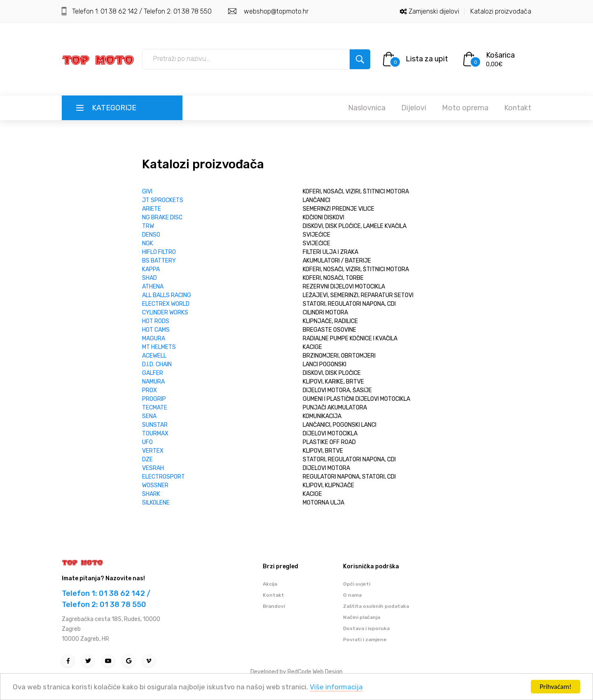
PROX (149, 390)
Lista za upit (427, 59)
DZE (147, 459)
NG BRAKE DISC (162, 217)
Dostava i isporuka (366, 628)
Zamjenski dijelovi (434, 11)
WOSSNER (155, 485)
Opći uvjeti (357, 584)
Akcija (270, 584)
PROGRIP (154, 399)
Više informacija (336, 687)
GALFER (153, 373)
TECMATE (155, 408)
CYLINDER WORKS (165, 313)
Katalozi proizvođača (501, 11)
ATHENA (153, 287)
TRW (148, 226)
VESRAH (153, 468)
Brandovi (274, 606)
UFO (147, 442)
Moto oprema (465, 108)
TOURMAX (155, 434)
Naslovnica (367, 108)
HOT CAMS (156, 330)
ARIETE (152, 209)
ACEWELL (154, 356)
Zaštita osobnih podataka (376, 606)
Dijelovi (414, 108)
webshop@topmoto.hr (275, 11)
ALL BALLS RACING (167, 295)
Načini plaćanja (362, 617)
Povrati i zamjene (365, 640)
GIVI (147, 192)
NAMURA (153, 382)
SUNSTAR (155, 425)
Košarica (500, 55)
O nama (352, 595)
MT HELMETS (159, 347)
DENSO (151, 235)
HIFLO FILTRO (159, 252)
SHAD (149, 278)
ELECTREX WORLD (166, 304)
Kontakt (518, 108)
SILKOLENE (156, 503)
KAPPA (151, 269)
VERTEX (153, 451)
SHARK (151, 494)
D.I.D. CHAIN (157, 364)
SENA (149, 416)
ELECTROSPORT (163, 477)
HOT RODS (156, 321)
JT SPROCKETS (163, 200)
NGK (148, 243)
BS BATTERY (159, 261)
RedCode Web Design (315, 672)
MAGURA (154, 338)
